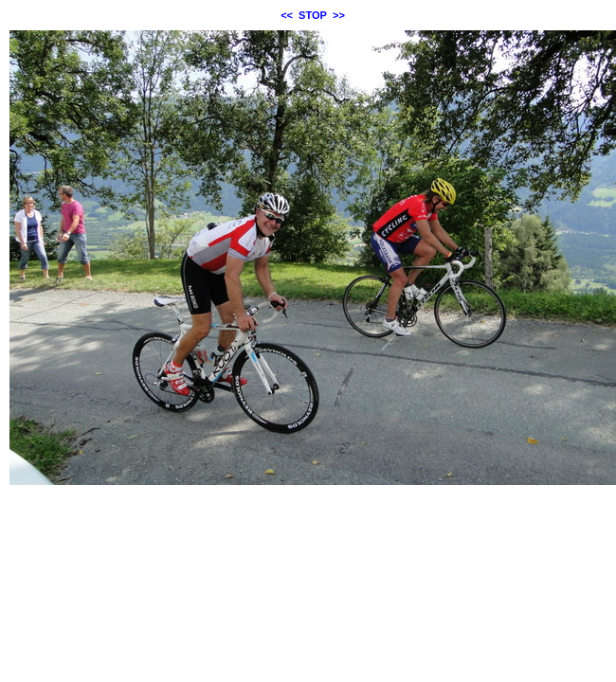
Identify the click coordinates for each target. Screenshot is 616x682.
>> (339, 15)
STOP (313, 15)
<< (287, 15)
